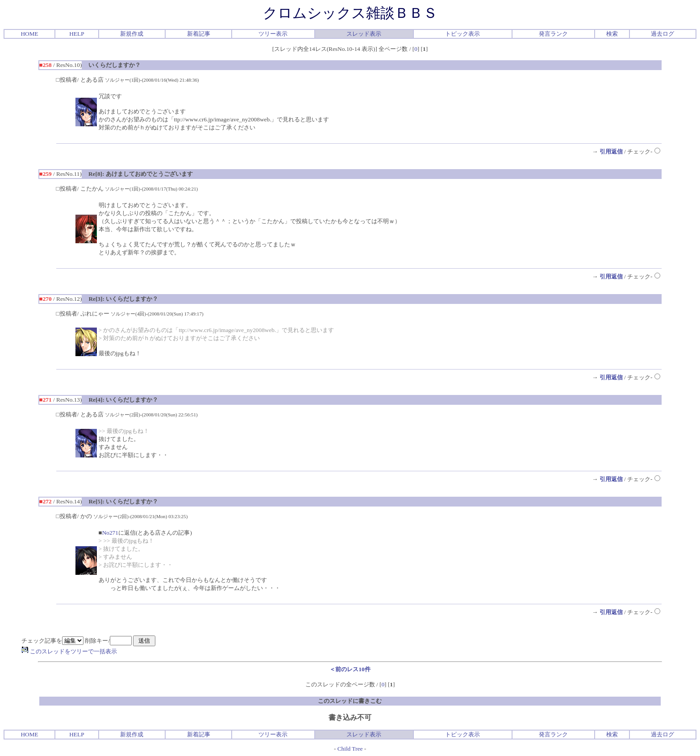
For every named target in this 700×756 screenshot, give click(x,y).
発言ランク (553, 34)
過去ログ (662, 34)
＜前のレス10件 (350, 669)
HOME (29, 34)
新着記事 (199, 34)
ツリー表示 (273, 34)
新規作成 (132, 34)
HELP (77, 34)
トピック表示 (462, 34)
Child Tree (350, 749)
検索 (612, 34)
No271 (110, 533)
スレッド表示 (364, 34)
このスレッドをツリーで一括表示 (69, 651)
